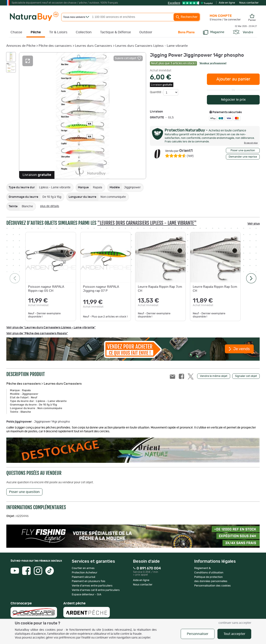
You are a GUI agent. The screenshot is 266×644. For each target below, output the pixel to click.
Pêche (36, 32)
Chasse (16, 32)
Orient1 (179, 151)
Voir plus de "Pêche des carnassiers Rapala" (37, 333)
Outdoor (146, 32)
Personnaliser (198, 634)
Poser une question (243, 151)
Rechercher (187, 17)
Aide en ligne (227, 3)
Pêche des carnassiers (55, 46)
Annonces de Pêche (21, 46)
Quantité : (157, 92)
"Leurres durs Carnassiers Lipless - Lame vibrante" (147, 223)
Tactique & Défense (115, 32)
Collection (84, 32)
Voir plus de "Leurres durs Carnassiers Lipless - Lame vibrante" (51, 328)
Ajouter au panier (233, 79)
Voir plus (254, 224)
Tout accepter (234, 634)
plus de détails (50, 206)
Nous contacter (249, 3)
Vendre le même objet (214, 376)
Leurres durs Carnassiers (94, 46)
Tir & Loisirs (58, 32)
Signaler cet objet (246, 376)
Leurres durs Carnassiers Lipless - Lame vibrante (151, 46)
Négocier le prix (233, 100)
